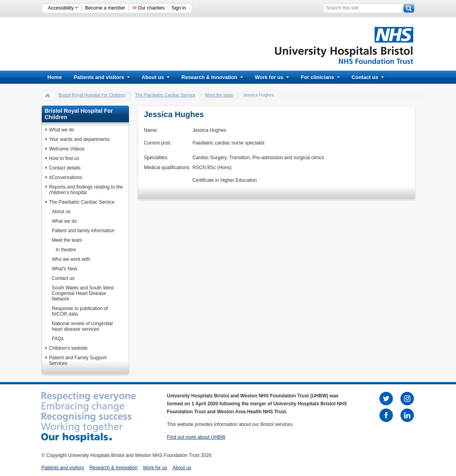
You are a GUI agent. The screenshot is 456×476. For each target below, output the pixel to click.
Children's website (68, 348)
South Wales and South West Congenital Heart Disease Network (83, 293)
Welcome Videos (67, 149)
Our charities (151, 8)
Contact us (368, 77)
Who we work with (71, 259)
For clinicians (320, 77)
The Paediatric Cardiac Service (165, 95)
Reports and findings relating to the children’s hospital (86, 190)
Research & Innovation (212, 77)
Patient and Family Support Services (78, 360)
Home (55, 77)
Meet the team (219, 95)
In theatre (66, 250)
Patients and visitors (102, 77)
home (48, 95)
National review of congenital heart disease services (82, 326)
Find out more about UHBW (196, 437)
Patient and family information (83, 231)
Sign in (179, 8)
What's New (65, 269)
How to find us (64, 158)
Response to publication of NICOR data (80, 311)
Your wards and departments (80, 139)
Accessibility (63, 8)
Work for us (272, 77)
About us (156, 77)
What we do (62, 130)
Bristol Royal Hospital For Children (92, 95)
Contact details (65, 168)
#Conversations (66, 177)
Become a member (105, 8)
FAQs (58, 339)
